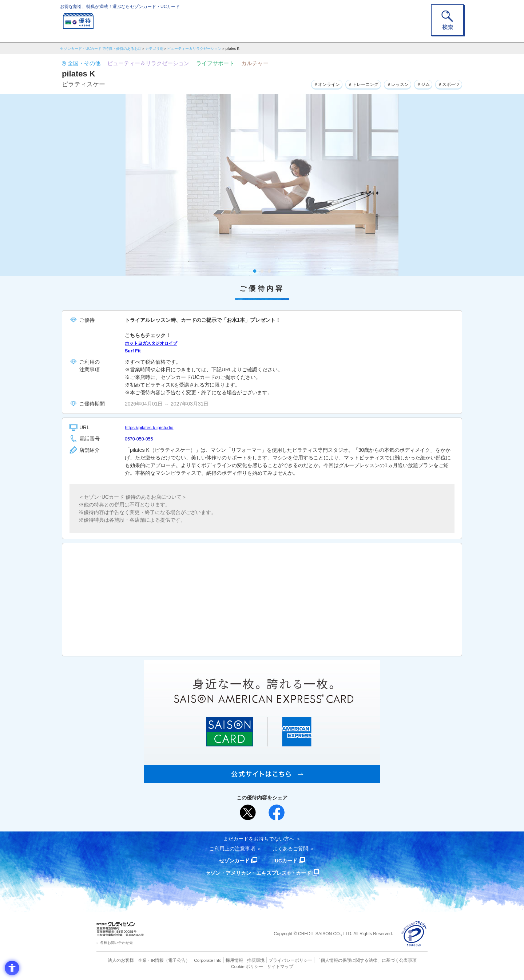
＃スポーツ (446, 83)
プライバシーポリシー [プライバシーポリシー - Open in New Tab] (272, 960)
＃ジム (416, 83)
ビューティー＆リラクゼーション (194, 49)
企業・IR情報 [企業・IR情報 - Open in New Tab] (142, 960)
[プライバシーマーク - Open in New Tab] (414, 934)
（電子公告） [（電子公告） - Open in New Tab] (166, 960)
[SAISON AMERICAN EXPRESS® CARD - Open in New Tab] (262, 779)
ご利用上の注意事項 (232, 849)
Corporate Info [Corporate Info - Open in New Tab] (195, 960)
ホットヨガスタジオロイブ (155, 343)
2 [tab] (262, 271)
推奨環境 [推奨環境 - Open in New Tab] (240, 960)
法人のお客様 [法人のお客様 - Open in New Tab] (114, 960)
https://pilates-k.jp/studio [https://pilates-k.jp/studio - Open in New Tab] (152, 427)
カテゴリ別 (154, 49)
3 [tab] (269, 271)
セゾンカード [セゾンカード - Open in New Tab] (233, 860)
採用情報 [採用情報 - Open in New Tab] (220, 960)
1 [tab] (255, 271)
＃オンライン (304, 83)
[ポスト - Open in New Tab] (248, 813)
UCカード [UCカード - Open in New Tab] (288, 860)
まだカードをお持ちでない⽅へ (259, 839)
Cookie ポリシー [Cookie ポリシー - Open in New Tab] (407, 960)
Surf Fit (134, 351)
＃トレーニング (346, 83)
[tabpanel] (262, 185)
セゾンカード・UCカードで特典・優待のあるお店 (101, 49)
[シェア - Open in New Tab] (277, 813)
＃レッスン (386, 83)
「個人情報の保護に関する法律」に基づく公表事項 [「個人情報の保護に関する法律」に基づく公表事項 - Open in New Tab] (342, 960)
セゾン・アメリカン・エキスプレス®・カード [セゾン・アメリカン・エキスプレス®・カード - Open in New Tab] (258, 873)
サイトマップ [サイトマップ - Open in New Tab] (262, 966)
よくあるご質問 (290, 849)
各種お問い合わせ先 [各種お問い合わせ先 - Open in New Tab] (116, 943)
